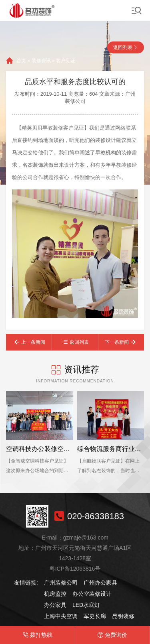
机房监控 (55, 594)
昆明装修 (123, 616)
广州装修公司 (61, 583)
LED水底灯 (86, 605)
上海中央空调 (61, 616)
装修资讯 (41, 61)
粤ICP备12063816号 (75, 569)
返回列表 (123, 47)
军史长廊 (95, 616)
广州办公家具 (100, 583)
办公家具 (55, 605)
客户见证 (66, 61)
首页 (21, 61)
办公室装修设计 (92, 594)
